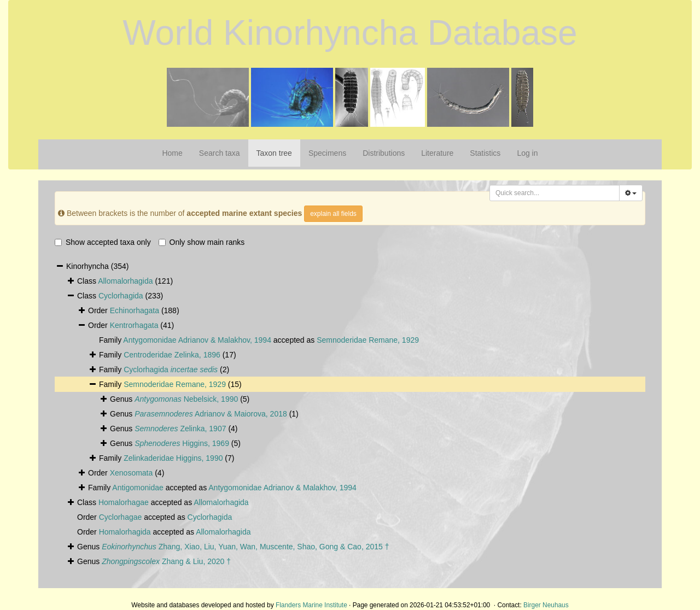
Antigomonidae (138, 488)
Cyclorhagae (121, 517)
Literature (437, 153)
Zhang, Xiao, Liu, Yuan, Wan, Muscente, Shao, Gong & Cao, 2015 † (245, 547)
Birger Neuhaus (546, 605)
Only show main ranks (202, 242)
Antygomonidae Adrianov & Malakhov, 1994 (197, 340)
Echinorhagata (135, 310)
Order (99, 325)
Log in (527, 153)
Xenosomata (132, 473)
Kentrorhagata (134, 325)
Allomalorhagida (125, 281)
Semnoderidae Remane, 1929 (368, 340)
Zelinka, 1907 (180, 429)
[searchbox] (556, 193)
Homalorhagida (125, 532)
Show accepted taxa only (103, 242)
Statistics (485, 153)
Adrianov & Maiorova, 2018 (211, 414)
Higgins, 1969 (182, 443)
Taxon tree (274, 153)
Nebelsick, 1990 (186, 399)
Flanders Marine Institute (311, 605)
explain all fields (333, 214)
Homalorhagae (124, 502)
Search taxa (220, 153)
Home (172, 153)
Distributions (384, 153)
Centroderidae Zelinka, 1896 (172, 355)
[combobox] (555, 193)
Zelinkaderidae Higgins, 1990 (173, 458)
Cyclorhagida (121, 296)
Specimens (327, 153)
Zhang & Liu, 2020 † (166, 561)
